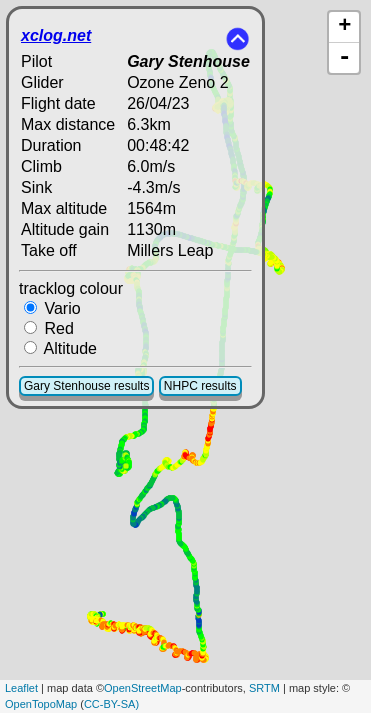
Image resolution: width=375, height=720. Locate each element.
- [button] (345, 58)
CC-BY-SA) (111, 704)
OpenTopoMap (41, 704)
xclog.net (56, 35)
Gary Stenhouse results (86, 386)
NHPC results (200, 386)
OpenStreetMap (143, 688)
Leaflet (21, 688)
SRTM (264, 688)
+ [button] (344, 27)
